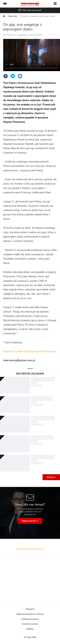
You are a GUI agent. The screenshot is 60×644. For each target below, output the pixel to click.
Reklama (30, 629)
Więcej (50, 477)
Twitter (13, 76)
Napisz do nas (29, 521)
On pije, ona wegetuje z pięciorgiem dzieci (38, 16)
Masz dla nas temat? (32, 10)
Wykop (20, 76)
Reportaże (13, 16)
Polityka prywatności (30, 619)
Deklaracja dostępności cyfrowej (30, 614)
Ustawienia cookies (30, 624)
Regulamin (30, 609)
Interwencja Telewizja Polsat (30, 549)
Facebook (6, 76)
